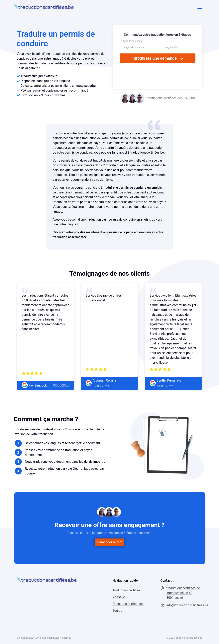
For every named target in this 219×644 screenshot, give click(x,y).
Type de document (133, 41)
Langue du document (134, 47)
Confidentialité (25, 638)
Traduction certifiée (126, 590)
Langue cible (171, 47)
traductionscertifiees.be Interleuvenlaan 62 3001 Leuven (183, 593)
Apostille (119, 597)
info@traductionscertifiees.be (184, 605)
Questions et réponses (128, 604)
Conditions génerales (48, 638)
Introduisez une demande (157, 58)
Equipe (117, 611)
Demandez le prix (109, 542)
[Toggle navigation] (200, 7)
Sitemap (67, 638)
